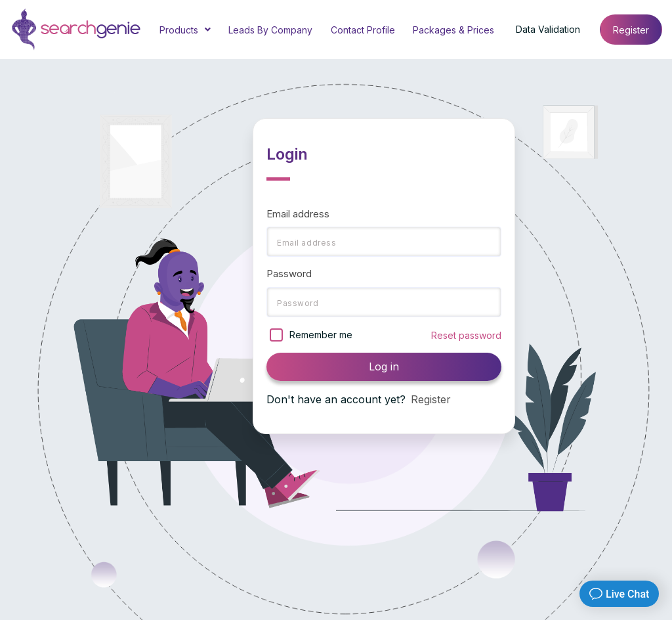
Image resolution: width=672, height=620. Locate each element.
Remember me (321, 335)
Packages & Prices (453, 30)
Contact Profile (363, 30)
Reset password (466, 335)
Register (631, 30)
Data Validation (548, 29)
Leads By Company (270, 30)
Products (185, 31)
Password (289, 274)
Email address (298, 214)
